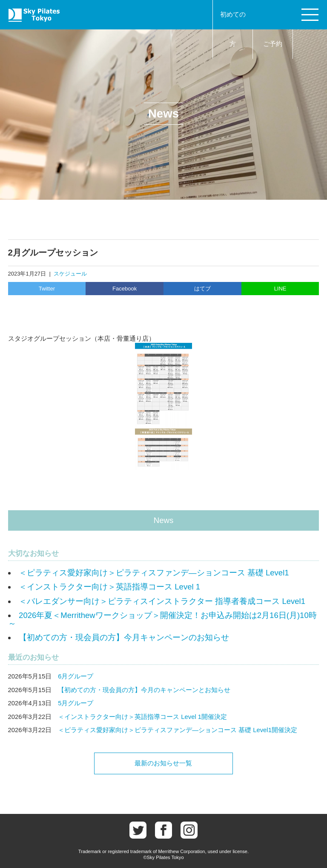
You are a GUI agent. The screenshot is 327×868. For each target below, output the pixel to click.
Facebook (125, 289)
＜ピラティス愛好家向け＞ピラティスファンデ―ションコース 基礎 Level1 (154, 573)
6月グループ (76, 676)
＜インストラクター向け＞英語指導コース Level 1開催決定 (142, 717)
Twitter (47, 289)
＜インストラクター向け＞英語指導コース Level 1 (109, 587)
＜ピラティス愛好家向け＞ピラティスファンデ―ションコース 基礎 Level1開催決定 (178, 730)
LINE (280, 289)
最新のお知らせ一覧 (163, 763)
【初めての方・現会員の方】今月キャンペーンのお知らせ (124, 637)
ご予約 (273, 44)
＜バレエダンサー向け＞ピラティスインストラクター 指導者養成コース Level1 (162, 601)
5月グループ (76, 703)
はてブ (202, 289)
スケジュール (70, 274)
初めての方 (233, 29)
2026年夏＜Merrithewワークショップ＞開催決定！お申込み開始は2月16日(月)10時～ (162, 619)
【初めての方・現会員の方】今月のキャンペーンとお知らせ (144, 690)
